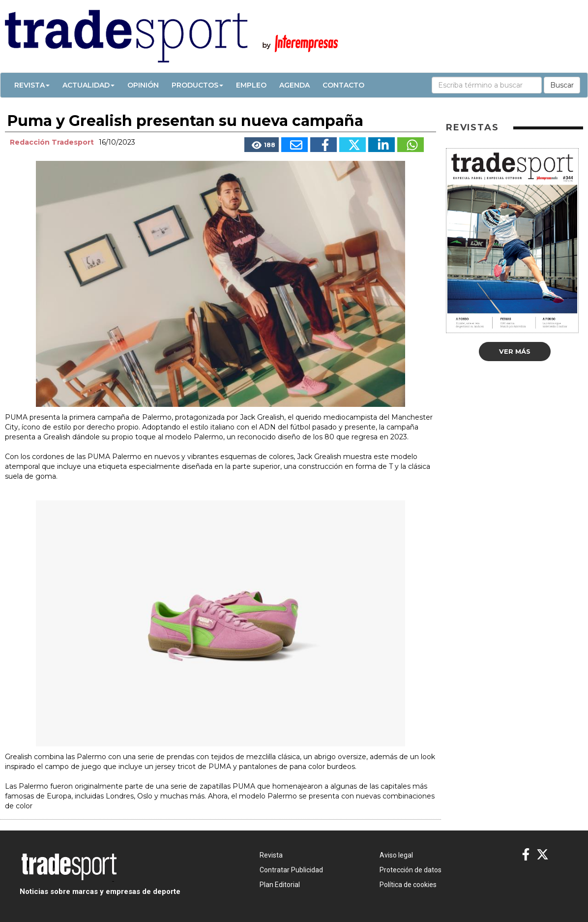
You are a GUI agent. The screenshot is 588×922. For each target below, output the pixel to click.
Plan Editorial (280, 885)
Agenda (294, 85)
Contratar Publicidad (291, 870)
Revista (32, 85)
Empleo (251, 85)
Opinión (143, 85)
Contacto (343, 85)
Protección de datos (411, 870)
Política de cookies (408, 885)
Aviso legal (396, 855)
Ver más (515, 351)
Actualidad (88, 85)
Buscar (562, 85)
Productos (197, 85)
